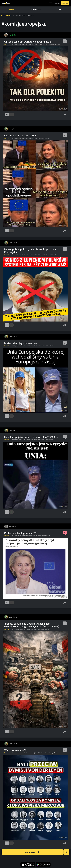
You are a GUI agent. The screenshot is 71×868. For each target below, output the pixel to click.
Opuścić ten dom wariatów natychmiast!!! (28, 42)
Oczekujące (36, 9)
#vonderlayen (50, 346)
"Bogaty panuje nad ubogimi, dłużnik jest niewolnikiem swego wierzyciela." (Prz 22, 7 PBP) (32, 625)
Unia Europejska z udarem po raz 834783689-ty (31, 437)
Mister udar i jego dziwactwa (20, 343)
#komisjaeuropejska (28, 44)
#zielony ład (47, 138)
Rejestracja (65, 3)
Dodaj (12, 9)
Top (59, 9)
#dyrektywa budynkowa (53, 44)
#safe (36, 629)
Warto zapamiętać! (15, 750)
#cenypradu (47, 536)
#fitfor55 (40, 138)
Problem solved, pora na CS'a (21, 533)
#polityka (15, 536)
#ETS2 (36, 44)
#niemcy (14, 629)
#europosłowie (53, 753)
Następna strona (32, 852)
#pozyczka (20, 629)
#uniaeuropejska (17, 44)
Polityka (7, 44)
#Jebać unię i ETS (51, 255)
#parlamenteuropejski (30, 753)
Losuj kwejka (67, 853)
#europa (14, 346)
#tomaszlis (20, 346)
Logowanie (57, 3)
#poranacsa (39, 536)
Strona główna (7, 15)
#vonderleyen (42, 44)
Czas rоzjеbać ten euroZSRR (20, 136)
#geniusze (21, 536)
